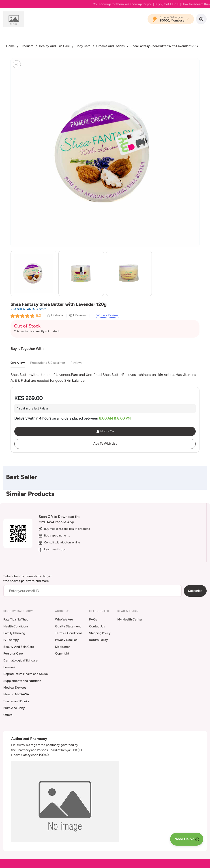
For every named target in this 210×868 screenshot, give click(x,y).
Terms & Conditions (69, 633)
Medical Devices (15, 688)
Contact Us (97, 626)
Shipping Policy (100, 633)
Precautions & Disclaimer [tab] (48, 363)
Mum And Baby (14, 708)
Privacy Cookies (66, 640)
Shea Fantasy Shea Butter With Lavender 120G (164, 46)
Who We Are (64, 619)
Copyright (62, 654)
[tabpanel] (105, 378)
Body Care (83, 46)
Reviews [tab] (76, 363)
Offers (8, 715)
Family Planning (14, 633)
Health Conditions (16, 626)
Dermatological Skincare (20, 660)
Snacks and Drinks (16, 701)
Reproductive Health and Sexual (26, 674)
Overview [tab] (18, 363)
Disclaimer (62, 647)
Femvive (9, 667)
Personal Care (13, 654)
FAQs (93, 619)
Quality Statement (68, 626)
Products (27, 46)
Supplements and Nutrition (22, 681)
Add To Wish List (105, 444)
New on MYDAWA (16, 694)
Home (10, 46)
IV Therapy (11, 640)
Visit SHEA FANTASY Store (28, 309)
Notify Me (105, 431)
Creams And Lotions (110, 46)
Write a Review (107, 315)
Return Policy (99, 640)
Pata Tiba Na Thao (16, 619)
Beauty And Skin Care (55, 46)
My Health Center (130, 619)
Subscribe (195, 591)
